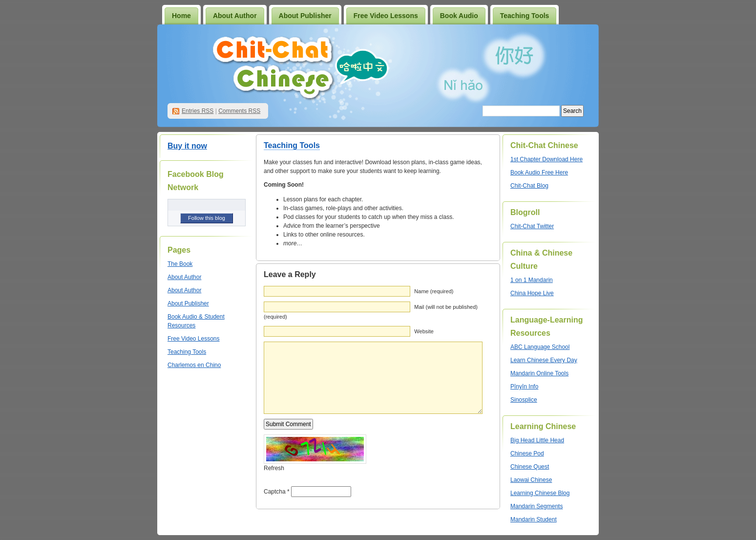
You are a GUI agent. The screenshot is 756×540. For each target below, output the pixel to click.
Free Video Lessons (386, 16)
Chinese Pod (527, 454)
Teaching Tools (525, 16)
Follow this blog (207, 218)
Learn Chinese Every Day (544, 360)
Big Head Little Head (537, 440)
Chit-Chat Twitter (532, 226)
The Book (180, 264)
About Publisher (305, 16)
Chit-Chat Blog (529, 186)
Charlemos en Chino (194, 365)
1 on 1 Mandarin (532, 280)
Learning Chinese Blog (540, 493)
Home (181, 16)
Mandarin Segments (536, 506)
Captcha (275, 492)
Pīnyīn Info (524, 387)
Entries (198, 111)
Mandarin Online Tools (539, 373)
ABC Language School (540, 347)
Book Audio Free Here (539, 173)
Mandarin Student (534, 519)
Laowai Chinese (531, 480)
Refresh (274, 468)
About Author (235, 16)
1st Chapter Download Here (546, 159)
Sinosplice (524, 400)
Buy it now (187, 146)
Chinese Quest (530, 467)
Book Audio (459, 16)
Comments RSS (239, 111)
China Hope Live (532, 293)
